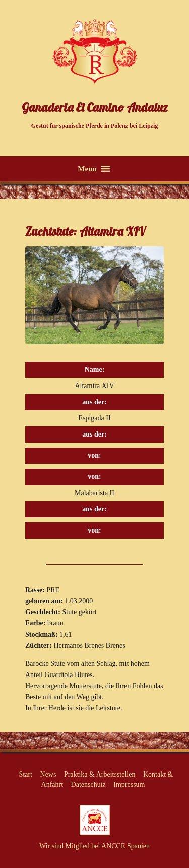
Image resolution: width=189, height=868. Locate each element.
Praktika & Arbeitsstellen (100, 774)
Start (26, 774)
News (48, 774)
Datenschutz (88, 784)
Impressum (129, 784)
